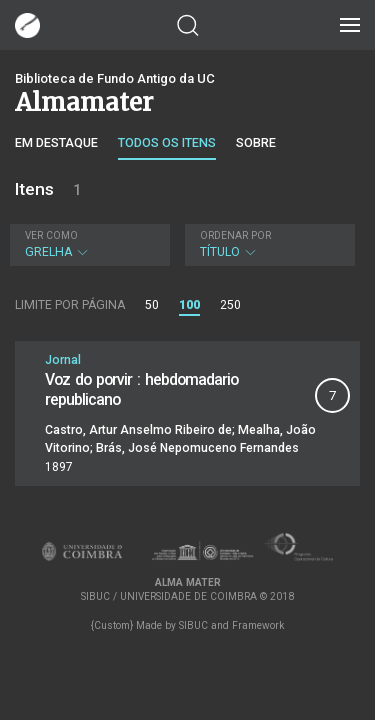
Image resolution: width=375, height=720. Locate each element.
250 (230, 305)
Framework (258, 625)
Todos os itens (167, 142)
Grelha (87, 244)
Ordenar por (235, 235)
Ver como (51, 235)
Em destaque (56, 142)
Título (268, 244)
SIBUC (193, 625)
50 (152, 305)
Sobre (256, 142)
